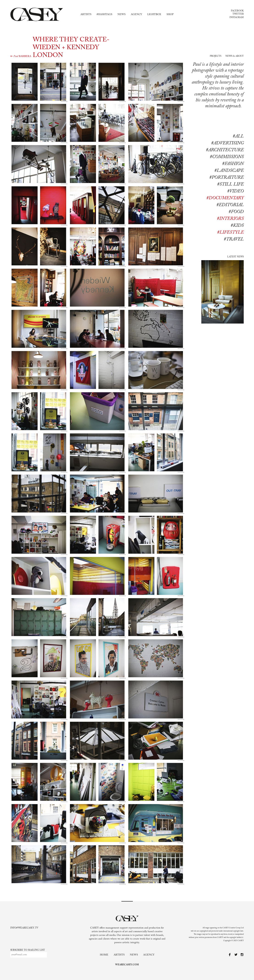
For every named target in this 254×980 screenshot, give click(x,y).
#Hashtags (104, 15)
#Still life (230, 184)
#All (238, 136)
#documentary (225, 198)
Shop (170, 15)
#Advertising (227, 143)
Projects (216, 56)
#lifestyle (230, 232)
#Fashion (233, 164)
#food (236, 212)
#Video (235, 191)
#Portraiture (227, 178)
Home (104, 955)
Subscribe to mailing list (28, 950)
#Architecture (225, 150)
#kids (237, 226)
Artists (86, 15)
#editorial (230, 205)
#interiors (230, 219)
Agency (136, 15)
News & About (235, 56)
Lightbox (154, 15)
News (122, 15)
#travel (234, 239)
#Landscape (229, 171)
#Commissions (227, 157)
